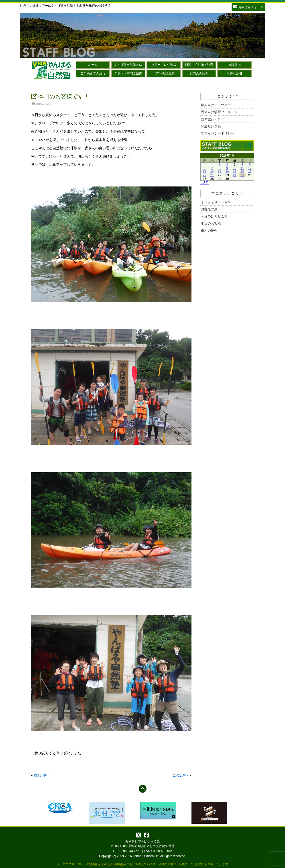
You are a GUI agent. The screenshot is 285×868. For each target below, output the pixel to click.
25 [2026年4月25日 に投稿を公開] (242, 175)
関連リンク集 (211, 126)
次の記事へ (181, 775)
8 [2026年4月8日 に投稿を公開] (220, 168)
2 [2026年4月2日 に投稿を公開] (227, 164)
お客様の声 (209, 209)
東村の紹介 (209, 230)
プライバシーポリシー (218, 133)
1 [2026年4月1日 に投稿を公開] (220, 164)
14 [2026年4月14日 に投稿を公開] (212, 172)
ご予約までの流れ (93, 73)
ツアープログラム (164, 65)
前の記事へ (42, 775)
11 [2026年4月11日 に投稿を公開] (242, 168)
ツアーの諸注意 (164, 73)
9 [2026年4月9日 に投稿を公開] (227, 168)
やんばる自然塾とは (128, 65)
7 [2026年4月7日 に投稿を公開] (212, 168)
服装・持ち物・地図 (199, 65)
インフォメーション (216, 202)
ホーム (93, 65)
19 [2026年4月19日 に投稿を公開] (250, 172)
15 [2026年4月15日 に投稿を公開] (220, 172)
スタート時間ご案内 (128, 73)
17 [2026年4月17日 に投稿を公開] (235, 172)
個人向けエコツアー (216, 105)
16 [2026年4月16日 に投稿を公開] (227, 172)
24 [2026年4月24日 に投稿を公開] (235, 175)
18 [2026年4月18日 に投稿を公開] (242, 172)
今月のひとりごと (214, 216)
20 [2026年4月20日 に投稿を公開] (204, 175)
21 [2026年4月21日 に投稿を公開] (212, 175)
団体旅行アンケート (216, 119)
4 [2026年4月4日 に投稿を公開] (242, 164)
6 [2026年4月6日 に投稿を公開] (204, 168)
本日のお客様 (211, 223)
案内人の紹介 (199, 73)
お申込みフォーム (248, 7)
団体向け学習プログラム (219, 112)
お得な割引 (234, 73)
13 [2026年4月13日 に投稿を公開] (204, 172)
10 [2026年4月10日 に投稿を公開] (235, 168)
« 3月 (205, 183)
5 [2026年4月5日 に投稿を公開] (250, 164)
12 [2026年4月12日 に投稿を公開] (250, 168)
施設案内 (234, 65)
